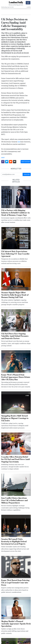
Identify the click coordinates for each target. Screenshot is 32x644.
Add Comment (26, 162)
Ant (19, 142)
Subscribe (27, 174)
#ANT (3, 158)
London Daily (16, 2)
